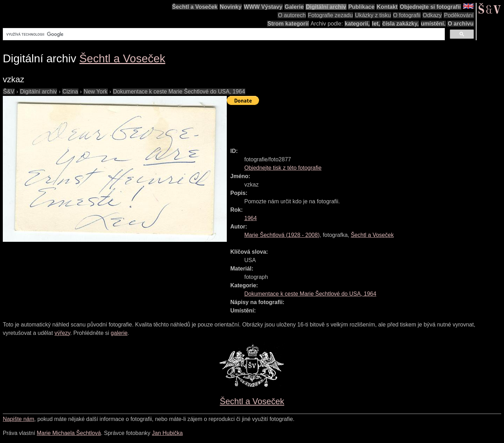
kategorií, (357, 24)
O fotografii (407, 15)
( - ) (282, 235)
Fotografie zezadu (330, 15)
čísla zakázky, (400, 24)
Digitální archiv (326, 7)
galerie (119, 333)
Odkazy (432, 15)
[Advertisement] (354, 123)
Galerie (294, 7)
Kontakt (387, 7)
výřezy (62, 333)
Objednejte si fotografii (430, 7)
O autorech (292, 15)
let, (376, 24)
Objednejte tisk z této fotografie (283, 168)
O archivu (461, 24)
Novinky (231, 7)
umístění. (433, 24)
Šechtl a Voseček (195, 7)
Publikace (361, 7)
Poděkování (459, 15)
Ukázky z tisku (373, 15)
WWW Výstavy (263, 7)
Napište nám (19, 419)
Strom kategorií (288, 24)
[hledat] (223, 34)
